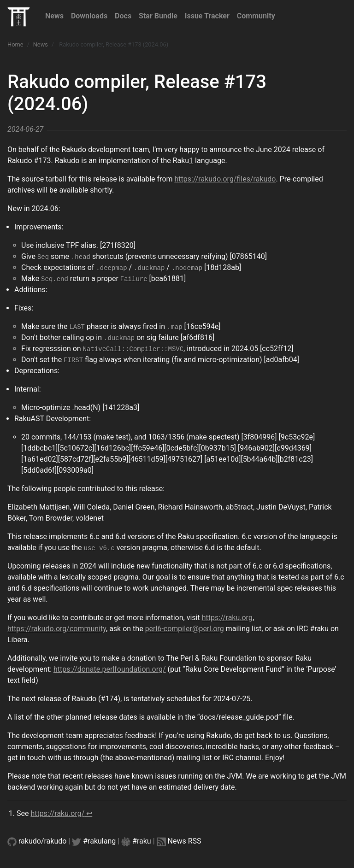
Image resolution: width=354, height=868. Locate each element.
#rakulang (99, 841)
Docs (123, 16)
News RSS (185, 841)
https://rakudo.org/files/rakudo (225, 179)
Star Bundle (158, 16)
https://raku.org (227, 618)
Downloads (89, 16)
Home (15, 44)
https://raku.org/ (57, 813)
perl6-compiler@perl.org (185, 629)
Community (256, 16)
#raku (142, 841)
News (54, 16)
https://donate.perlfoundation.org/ (110, 669)
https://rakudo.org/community (57, 629)
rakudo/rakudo (42, 841)
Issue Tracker (207, 16)
